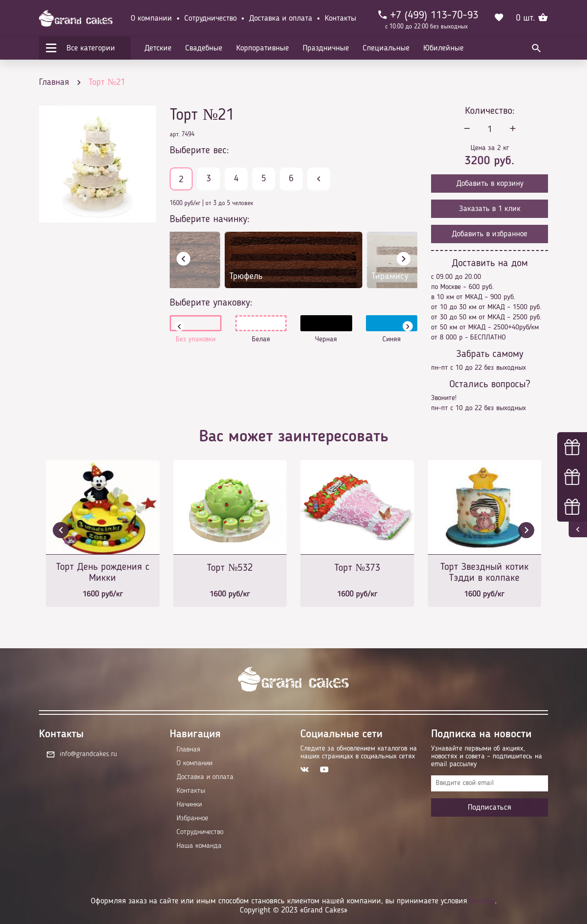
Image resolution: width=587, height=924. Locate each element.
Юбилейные (443, 48)
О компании (151, 18)
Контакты (341, 18)
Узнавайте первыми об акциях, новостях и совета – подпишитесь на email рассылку (487, 757)
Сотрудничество (210, 18)
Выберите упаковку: (211, 303)
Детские (158, 48)
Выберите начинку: (210, 219)
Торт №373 (357, 568)
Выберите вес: (199, 150)
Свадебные (204, 48)
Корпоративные (263, 48)
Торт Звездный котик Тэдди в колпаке (485, 573)
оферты (482, 901)
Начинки (189, 805)
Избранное (192, 818)
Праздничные (326, 48)
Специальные (386, 48)
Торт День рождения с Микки (103, 573)
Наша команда (199, 846)
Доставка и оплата (281, 18)
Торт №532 (230, 568)
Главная (188, 750)
